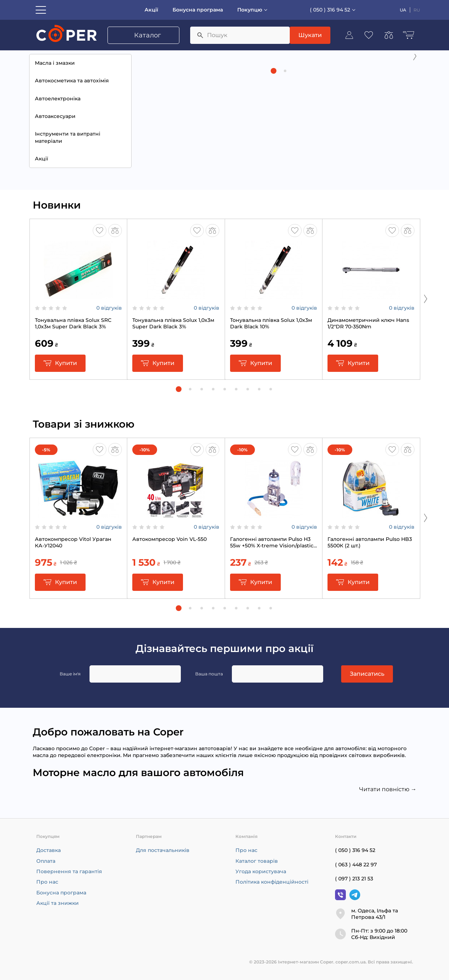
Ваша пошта (209, 674)
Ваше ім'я (70, 674)
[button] (274, 180)
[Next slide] (415, 110)
